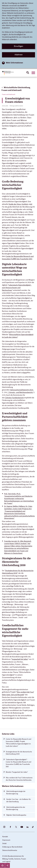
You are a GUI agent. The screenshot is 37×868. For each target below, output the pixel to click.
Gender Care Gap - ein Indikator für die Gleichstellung (19, 800)
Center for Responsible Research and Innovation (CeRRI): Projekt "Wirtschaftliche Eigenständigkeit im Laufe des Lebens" (18, 742)
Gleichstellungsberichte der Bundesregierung (16, 808)
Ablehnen (19, 55)
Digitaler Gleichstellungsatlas (16, 815)
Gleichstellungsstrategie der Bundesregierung (16, 792)
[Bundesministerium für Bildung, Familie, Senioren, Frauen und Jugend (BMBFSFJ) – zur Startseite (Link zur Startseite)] (8, 73)
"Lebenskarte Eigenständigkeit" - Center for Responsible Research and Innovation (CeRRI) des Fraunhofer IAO (18, 763)
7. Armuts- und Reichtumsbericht (20, 392)
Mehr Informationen (14, 63)
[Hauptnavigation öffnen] (33, 73)
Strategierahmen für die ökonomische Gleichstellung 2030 (19, 753)
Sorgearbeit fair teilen (20, 659)
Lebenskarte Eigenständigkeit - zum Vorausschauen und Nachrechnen (17, 287)
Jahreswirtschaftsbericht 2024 (22, 390)
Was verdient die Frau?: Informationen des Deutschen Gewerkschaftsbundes (19, 779)
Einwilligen (18, 46)
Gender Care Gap (19, 155)
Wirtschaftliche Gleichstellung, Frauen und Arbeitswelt (16, 89)
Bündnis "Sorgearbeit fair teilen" (17, 772)
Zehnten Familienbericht (14, 397)
